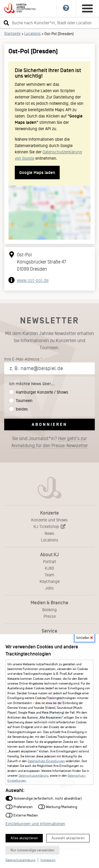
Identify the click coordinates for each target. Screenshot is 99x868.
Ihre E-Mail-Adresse (22, 359)
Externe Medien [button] (22, 815)
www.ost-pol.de (33, 280)
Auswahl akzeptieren (68, 838)
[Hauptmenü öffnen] (87, 8)
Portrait (49, 562)
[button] (6, 23)
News (49, 533)
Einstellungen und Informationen (35, 824)
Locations (32, 34)
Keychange (50, 581)
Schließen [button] (84, 638)
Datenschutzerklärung (33, 776)
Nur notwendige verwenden (32, 850)
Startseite (12, 34)
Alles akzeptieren (24, 838)
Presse (50, 616)
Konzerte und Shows (49, 520)
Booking (49, 610)
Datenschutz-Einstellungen (46, 761)
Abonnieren (49, 424)
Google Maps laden (37, 173)
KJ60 (49, 568)
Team (49, 575)
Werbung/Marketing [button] (58, 807)
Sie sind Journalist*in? (50, 442)
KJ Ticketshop (49, 527)
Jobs (49, 588)
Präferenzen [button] (19, 807)
